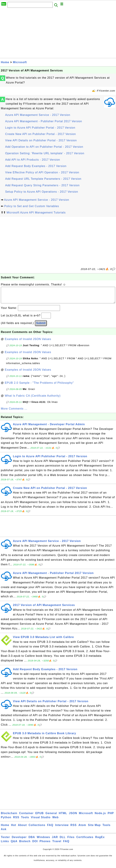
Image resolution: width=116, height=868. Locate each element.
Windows (43, 841)
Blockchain (9, 817)
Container (26, 817)
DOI (35, 845)
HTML (63, 817)
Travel (57, 845)
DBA (32, 841)
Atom (82, 828)
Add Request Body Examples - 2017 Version (36, 166)
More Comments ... (14, 412)
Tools (25, 821)
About (22, 828)
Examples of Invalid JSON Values (28, 343)
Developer (19, 841)
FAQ (50, 828)
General (51, 817)
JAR (55, 841)
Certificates (85, 841)
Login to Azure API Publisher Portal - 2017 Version (40, 128)
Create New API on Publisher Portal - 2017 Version (41, 134)
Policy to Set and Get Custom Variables (32, 206)
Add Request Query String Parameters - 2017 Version (42, 185)
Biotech (25, 845)
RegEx (100, 841)
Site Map (94, 828)
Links (5, 845)
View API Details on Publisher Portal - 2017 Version (41, 140)
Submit (41, 326)
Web (55, 821)
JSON (73, 817)
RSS (16, 821)
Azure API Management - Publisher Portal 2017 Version (44, 121)
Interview (62, 828)
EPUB (39, 817)
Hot (14, 828)
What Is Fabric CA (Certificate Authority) (33, 399)
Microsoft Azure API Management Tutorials (36, 213)
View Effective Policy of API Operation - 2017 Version (42, 172)
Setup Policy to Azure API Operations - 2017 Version (42, 192)
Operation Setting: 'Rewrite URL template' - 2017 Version (45, 153)
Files (71, 841)
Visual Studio (41, 821)
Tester (5, 841)
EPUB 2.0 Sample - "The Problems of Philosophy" (39, 386)
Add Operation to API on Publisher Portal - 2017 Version (44, 147)
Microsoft (20, 62)
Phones (45, 845)
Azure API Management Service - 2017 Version (38, 115)
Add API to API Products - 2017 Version (33, 160)
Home (5, 62)
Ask (4, 833)
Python (6, 821)
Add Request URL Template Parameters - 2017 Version (43, 179)
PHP (111, 817)
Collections (37, 828)
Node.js (100, 817)
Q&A (14, 845)
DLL (63, 841)
